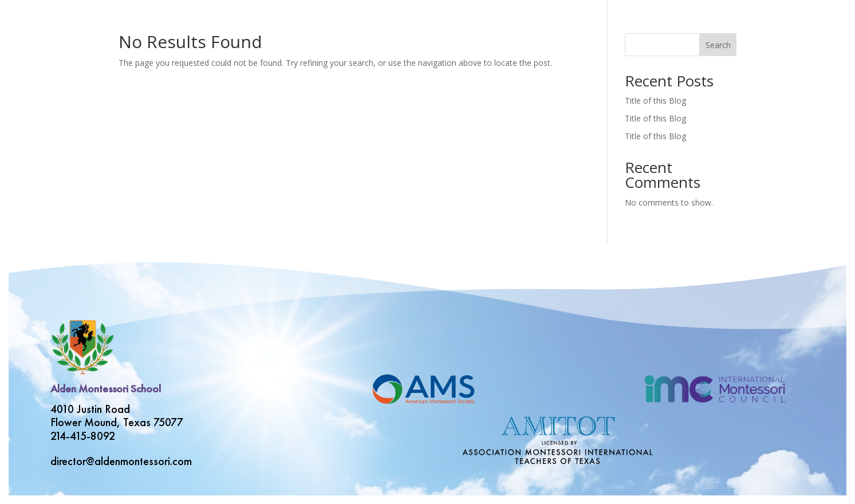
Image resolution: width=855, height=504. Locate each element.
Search (718, 45)
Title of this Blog (655, 101)
